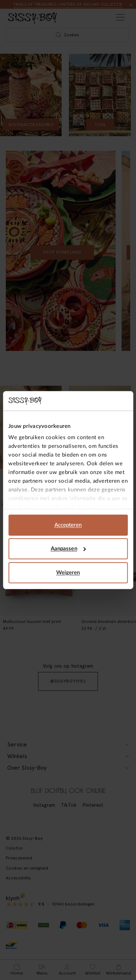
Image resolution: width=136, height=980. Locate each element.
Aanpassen (68, 549)
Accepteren (68, 525)
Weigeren (68, 572)
